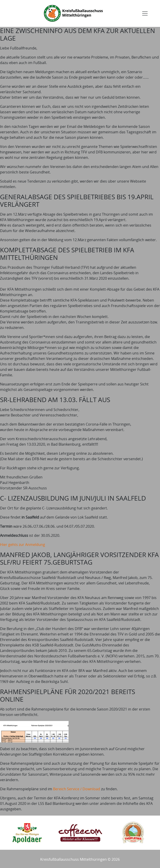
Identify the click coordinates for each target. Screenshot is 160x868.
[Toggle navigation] (145, 13)
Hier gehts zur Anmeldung (23, 545)
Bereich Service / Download (77, 789)
